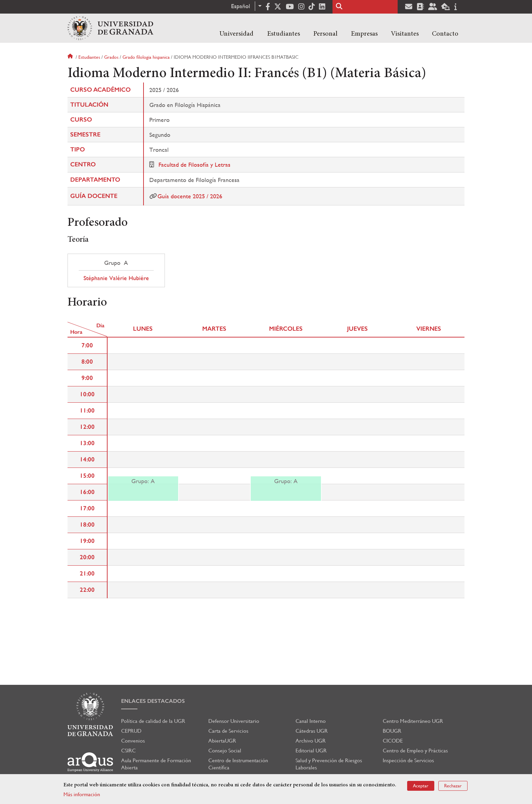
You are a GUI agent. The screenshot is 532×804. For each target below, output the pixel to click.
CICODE (393, 741)
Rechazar (453, 786)
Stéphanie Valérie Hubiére (116, 278)
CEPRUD (131, 731)
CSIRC (128, 751)
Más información (82, 794)
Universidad (236, 34)
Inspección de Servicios (408, 760)
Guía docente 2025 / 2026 (190, 196)
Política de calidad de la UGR (153, 721)
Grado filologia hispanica (146, 57)
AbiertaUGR (222, 741)
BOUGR (392, 731)
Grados (111, 57)
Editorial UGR (311, 751)
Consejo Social (225, 751)
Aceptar (421, 786)
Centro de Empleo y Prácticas (415, 751)
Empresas (364, 34)
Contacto (445, 34)
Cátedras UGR (312, 731)
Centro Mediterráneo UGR (413, 721)
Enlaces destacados (153, 701)
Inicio (71, 57)
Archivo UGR (311, 741)
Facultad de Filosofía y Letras (194, 165)
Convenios (133, 741)
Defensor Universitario (234, 721)
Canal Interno (311, 721)
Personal (325, 34)
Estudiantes (283, 34)
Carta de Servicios (228, 731)
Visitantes (405, 34)
